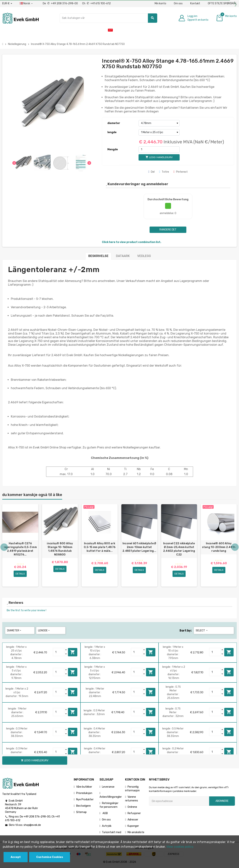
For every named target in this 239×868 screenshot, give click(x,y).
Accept (16, 857)
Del (151, 172)
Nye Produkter (85, 800)
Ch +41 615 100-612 (96, 3)
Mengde (113, 149)
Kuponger (133, 826)
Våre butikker (84, 787)
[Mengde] (159, 150)
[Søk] (108, 18)
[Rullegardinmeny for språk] (27, 4)
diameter (114, 123)
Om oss (178, 3)
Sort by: (186, 631)
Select (202, 631)
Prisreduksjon (84, 794)
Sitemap (81, 813)
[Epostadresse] (179, 801)
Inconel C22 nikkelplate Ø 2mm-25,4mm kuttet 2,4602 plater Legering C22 (179, 549)
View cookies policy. (180, 847)
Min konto (160, 3)
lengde (112, 132)
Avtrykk (107, 826)
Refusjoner (134, 814)
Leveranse (108, 787)
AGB (105, 814)
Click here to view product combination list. (132, 242)
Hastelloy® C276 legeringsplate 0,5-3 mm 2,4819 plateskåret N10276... (20, 549)
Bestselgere (83, 806)
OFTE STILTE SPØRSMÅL (222, 3)
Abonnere (222, 801)
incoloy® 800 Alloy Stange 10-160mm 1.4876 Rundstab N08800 (60, 549)
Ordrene (132, 807)
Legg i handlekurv (73, 652)
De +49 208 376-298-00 (61, 3)
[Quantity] (59, 652)
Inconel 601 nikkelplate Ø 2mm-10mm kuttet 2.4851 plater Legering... (139, 547)
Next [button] (235, 547)
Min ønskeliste (136, 833)
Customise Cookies (50, 857)
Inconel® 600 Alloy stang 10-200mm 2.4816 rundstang (219, 547)
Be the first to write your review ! (27, 611)
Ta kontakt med (112, 833)
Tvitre (164, 172)
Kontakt (195, 3)
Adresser (133, 820)
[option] (20, 546)
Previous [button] (4, 547)
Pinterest (181, 172)
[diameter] (159, 123)
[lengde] (159, 132)
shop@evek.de (32, 825)
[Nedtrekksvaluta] (7, 4)
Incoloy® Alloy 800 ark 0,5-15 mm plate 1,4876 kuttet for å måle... (100, 547)
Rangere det (168, 230)
